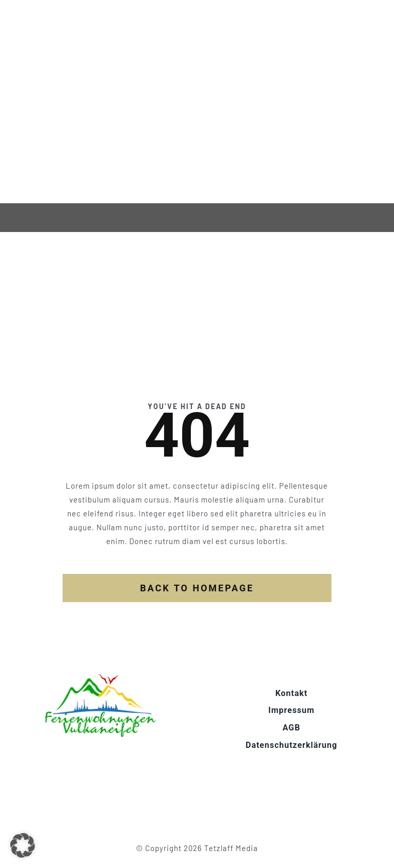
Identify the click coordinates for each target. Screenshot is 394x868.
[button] (23, 845)
